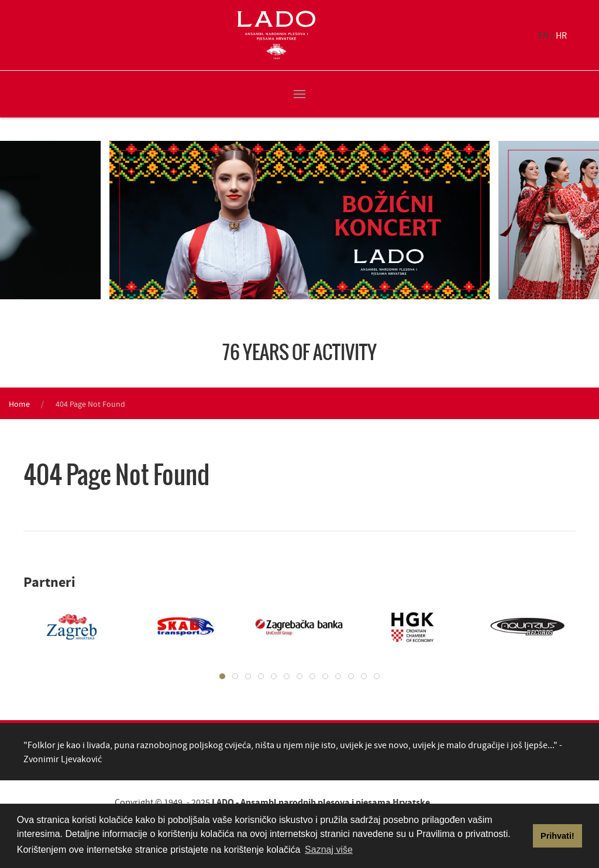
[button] (299, 94)
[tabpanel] (63, 627)
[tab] (222, 676)
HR (561, 35)
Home (19, 404)
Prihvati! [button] (557, 836)
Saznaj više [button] (329, 850)
